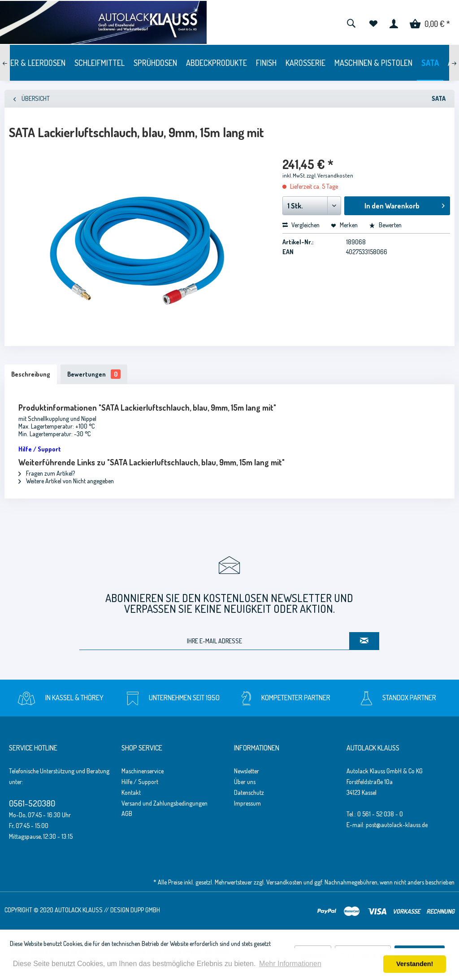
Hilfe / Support (140, 782)
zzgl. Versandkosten (330, 176)
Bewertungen (94, 374)
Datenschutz (249, 792)
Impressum (247, 803)
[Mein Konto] (394, 22)
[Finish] (266, 63)
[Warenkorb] (430, 22)
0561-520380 (32, 803)
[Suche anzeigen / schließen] (351, 22)
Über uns (245, 782)
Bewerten (385, 225)
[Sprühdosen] (155, 63)
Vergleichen (301, 225)
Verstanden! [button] (415, 964)
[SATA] (430, 63)
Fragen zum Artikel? (47, 473)
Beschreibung (31, 374)
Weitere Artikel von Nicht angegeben (66, 481)
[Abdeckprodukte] (217, 63)
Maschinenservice (143, 771)
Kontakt (131, 792)
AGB (127, 813)
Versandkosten (284, 882)
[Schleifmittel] (100, 63)
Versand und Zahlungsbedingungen (165, 803)
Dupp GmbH (145, 910)
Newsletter (247, 771)
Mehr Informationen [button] (290, 964)
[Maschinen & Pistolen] (373, 63)
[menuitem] (351, 22)
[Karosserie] (305, 63)
